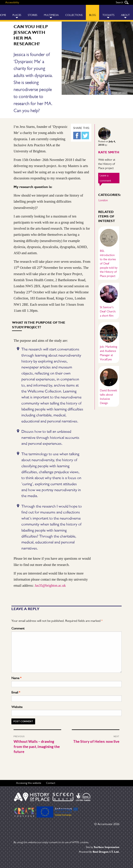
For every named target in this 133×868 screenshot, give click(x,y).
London (103, 200)
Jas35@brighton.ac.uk (50, 586)
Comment (18, 628)
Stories (33, 15)
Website (17, 707)
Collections (74, 15)
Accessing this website (29, 783)
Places (17, 15)
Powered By (99, 852)
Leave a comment (109, 179)
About (125, 15)
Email (16, 692)
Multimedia (51, 15)
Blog (92, 15)
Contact (51, 783)
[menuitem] (17, 12)
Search (126, 2)
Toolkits (108, 15)
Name (16, 678)
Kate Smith (109, 152)
